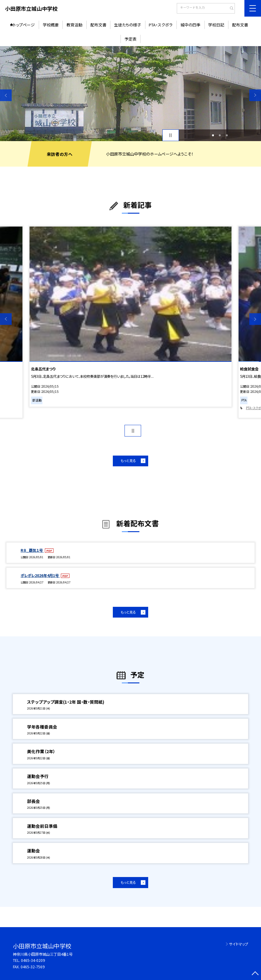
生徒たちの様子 (128, 25)
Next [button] (255, 95)
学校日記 (216, 25)
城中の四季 (190, 25)
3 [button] (227, 135)
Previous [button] (6, 95)
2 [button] (220, 135)
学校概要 (51, 25)
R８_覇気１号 (32, 550)
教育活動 (74, 25)
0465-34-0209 (33, 960)
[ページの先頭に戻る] (255, 974)
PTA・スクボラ (161, 25)
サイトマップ (239, 944)
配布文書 (98, 25)
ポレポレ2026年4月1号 (40, 575)
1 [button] (213, 135)
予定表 (130, 39)
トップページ (24, 25)
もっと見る (128, 460)
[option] (130, 94)
